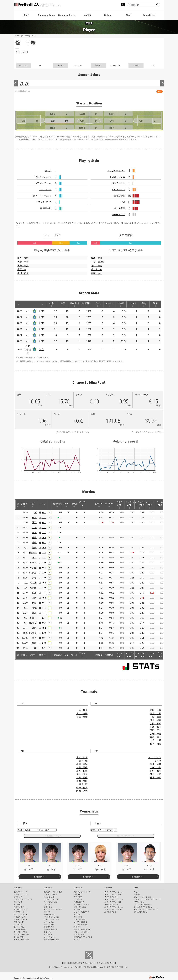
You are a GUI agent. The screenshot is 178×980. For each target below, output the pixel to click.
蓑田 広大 (156, 730)
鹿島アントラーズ (21, 892)
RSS (160, 91)
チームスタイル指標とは (143, 907)
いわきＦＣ (48, 904)
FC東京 (33, 573)
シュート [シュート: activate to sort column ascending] (109, 304)
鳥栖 (34, 517)
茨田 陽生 (82, 768)
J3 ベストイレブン (111, 912)
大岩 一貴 (23, 262)
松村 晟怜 (156, 744)
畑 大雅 (157, 740)
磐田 (34, 538)
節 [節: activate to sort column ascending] (18, 505)
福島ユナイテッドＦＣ (82, 892)
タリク (158, 761)
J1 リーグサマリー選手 (113, 894)
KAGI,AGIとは (139, 902)
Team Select (149, 15)
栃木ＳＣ (77, 894)
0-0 (44, 538)
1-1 (44, 517)
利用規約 (66, 963)
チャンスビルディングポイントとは (72, 432)
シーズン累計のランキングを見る (146, 432)
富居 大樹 (82, 717)
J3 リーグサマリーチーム (114, 907)
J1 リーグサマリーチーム (114, 892)
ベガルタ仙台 (49, 897)
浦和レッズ (18, 897)
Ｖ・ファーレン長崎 (21, 940)
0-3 (44, 623)
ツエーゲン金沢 (80, 907)
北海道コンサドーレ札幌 (53, 892)
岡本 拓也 (156, 720)
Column (108, 15)
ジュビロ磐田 (49, 924)
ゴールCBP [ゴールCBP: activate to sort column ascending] (160, 505)
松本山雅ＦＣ (79, 902)
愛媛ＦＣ (77, 927)
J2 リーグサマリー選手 (113, 902)
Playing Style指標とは (132, 223)
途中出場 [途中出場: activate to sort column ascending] (75, 304)
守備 (123, 202)
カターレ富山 (49, 922)
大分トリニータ (50, 937)
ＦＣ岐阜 (77, 909)
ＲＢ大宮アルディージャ (53, 909)
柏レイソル (18, 902)
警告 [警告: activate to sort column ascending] (144, 304)
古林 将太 (82, 757)
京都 (34, 528)
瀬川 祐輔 (156, 764)
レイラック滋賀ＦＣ (81, 912)
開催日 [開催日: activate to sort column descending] (24, 505)
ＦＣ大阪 (77, 914)
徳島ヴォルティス (51, 930)
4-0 (44, 563)
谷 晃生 (83, 710)
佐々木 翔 (97, 270)
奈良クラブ (78, 917)
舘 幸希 (157, 717)
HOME (26, 15)
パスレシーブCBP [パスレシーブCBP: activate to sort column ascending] (140, 505)
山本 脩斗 (156, 727)
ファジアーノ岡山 (21, 932)
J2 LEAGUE (48, 888)
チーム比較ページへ (52, 836)
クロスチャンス (117, 177)
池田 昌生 (82, 778)
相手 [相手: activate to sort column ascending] (33, 505)
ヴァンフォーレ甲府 (51, 917)
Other (136, 888)
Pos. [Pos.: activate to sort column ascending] (66, 505)
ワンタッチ (43, 177)
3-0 (44, 643)
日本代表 (137, 894)
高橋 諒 (83, 784)
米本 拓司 (82, 771)
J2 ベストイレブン (111, 904)
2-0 (44, 573)
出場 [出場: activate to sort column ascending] (51, 304)
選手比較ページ (40, 877)
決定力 (48, 171)
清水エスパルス (20, 917)
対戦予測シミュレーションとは (146, 909)
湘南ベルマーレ (50, 914)
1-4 (44, 553)
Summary (108, 888)
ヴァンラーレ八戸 (51, 894)
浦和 (34, 522)
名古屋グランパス (21, 919)
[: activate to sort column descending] (18, 304)
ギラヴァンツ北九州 (81, 932)
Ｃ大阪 (33, 568)
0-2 (44, 512)
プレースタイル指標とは (143, 904)
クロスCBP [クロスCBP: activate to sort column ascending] (119, 505)
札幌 (34, 543)
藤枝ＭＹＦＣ (49, 927)
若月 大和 (156, 774)
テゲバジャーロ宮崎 (51, 940)
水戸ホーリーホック (21, 894)
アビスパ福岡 (19, 937)
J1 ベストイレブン (111, 897)
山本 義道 (23, 258)
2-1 (44, 558)
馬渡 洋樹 (82, 714)
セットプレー (42, 196)
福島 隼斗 (156, 737)
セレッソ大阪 (19, 927)
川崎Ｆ (33, 563)
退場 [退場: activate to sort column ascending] (155, 304)
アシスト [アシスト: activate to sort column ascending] (132, 304)
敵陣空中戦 (46, 208)
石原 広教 (156, 714)
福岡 (34, 548)
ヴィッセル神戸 (20, 930)
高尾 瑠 (22, 270)
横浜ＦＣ (47, 912)
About (129, 15)
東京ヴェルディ (20, 907)
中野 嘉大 (82, 788)
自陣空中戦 (119, 196)
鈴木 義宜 (97, 258)
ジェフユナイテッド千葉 (23, 899)
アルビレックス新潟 (51, 919)
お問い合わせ (110, 963)
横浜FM (33, 553)
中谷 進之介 (98, 262)
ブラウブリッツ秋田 (51, 899)
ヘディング (43, 183)
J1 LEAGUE (18, 888)
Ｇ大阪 (33, 588)
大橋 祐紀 (156, 768)
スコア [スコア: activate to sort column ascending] (42, 505)
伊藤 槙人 (97, 273)
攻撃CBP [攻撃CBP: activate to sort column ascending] (99, 505)
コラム (137, 892)
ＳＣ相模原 (78, 899)
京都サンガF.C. (19, 922)
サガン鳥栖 (48, 935)
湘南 (41, 311)
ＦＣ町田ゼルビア (21, 909)
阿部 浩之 (82, 791)
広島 (34, 593)
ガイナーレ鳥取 (80, 919)
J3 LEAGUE (78, 888)
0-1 (44, 543)
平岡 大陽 (82, 781)
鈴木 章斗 (156, 778)
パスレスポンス (44, 202)
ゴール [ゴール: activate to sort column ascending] (98, 304)
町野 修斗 (156, 771)
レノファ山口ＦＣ (81, 922)
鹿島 (34, 533)
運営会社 (100, 963)
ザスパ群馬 (78, 897)
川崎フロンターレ (21, 912)
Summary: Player (67, 15)
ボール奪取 (119, 208)
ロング (45, 189)
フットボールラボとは (142, 897)
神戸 (34, 558)
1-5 (44, 608)
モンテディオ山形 (51, 902)
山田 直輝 (82, 764)
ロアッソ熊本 (79, 935)
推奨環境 (74, 963)
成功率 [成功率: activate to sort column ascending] (121, 304)
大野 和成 (23, 266)
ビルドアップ (118, 189)
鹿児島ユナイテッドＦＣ (83, 937)
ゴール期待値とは (141, 912)
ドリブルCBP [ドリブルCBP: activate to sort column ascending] (129, 505)
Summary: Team (46, 15)
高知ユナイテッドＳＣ (82, 930)
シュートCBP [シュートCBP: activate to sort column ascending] (150, 505)
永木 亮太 (82, 774)
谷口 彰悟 (97, 266)
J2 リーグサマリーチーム (114, 899)
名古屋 (33, 583)
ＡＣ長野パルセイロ (81, 904)
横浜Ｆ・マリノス (21, 914)
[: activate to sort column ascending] (25, 304)
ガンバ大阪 (18, 924)
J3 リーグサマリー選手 (113, 909)
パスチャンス (118, 183)
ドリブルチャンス (116, 171)
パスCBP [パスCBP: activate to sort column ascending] (109, 505)
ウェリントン (154, 757)
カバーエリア (118, 215)
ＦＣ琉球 (77, 940)
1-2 (44, 533)
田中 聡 (83, 761)
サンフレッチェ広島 (21, 935)
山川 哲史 (23, 273)
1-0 (44, 578)
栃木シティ (48, 907)
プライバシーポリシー (87, 963)
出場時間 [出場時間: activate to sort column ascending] (86, 304)
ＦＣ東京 (17, 904)
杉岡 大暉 (156, 710)
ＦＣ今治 (47, 932)
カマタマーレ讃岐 (81, 924)
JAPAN (88, 15)
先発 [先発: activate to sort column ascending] (63, 304)
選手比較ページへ (126, 836)
